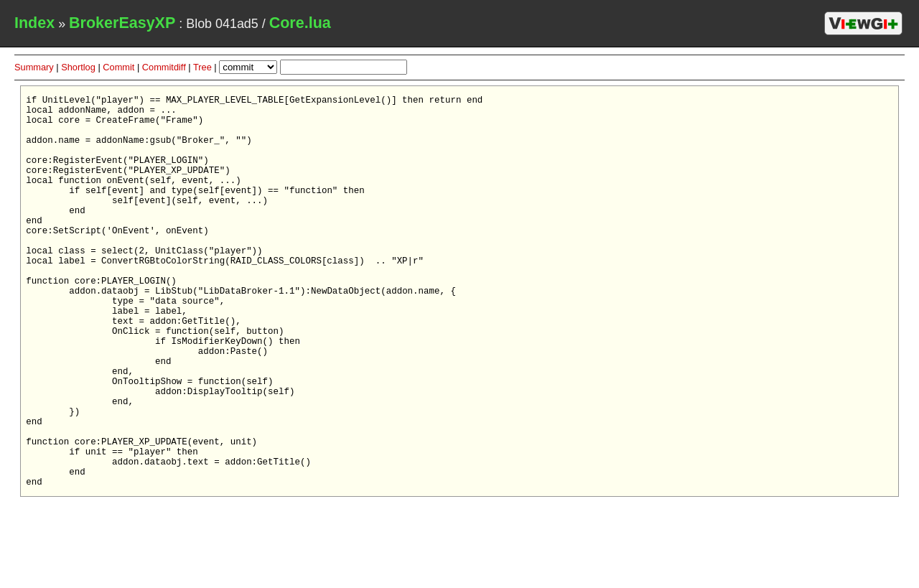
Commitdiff (164, 67)
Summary (34, 67)
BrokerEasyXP (122, 23)
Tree (202, 67)
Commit (118, 67)
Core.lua (300, 23)
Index (34, 23)
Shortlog (78, 67)
